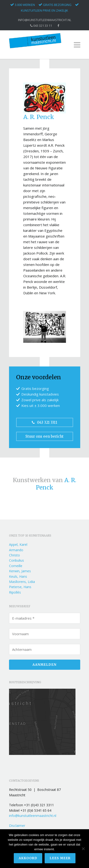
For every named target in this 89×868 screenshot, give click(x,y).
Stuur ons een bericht (44, 436)
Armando (16, 550)
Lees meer (60, 858)
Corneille (16, 566)
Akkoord (28, 858)
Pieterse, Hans (20, 587)
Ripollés (15, 592)
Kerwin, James (20, 571)
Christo (14, 555)
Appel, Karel (18, 544)
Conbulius (16, 560)
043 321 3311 (44, 422)
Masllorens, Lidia (22, 582)
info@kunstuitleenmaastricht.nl (45, 20)
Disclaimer (17, 826)
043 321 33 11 (41, 26)
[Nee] (83, 849)
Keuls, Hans (18, 576)
